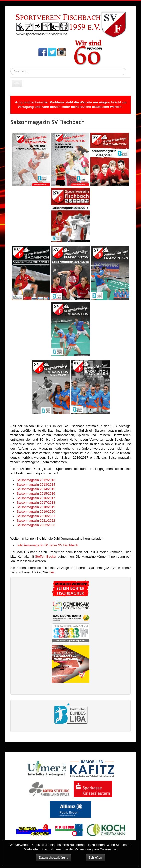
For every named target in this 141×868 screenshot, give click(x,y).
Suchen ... (10, 68)
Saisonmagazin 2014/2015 (36, 489)
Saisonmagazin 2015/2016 (36, 494)
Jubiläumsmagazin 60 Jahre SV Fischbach (47, 545)
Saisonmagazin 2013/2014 (36, 485)
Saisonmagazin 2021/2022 (36, 521)
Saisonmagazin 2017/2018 (36, 503)
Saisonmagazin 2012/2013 (36, 480)
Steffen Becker (46, 557)
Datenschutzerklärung (53, 858)
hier (51, 572)
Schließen (95, 858)
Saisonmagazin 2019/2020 (36, 512)
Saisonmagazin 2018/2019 (36, 507)
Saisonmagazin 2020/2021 (36, 516)
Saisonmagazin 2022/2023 (36, 525)
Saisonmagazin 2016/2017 (36, 498)
